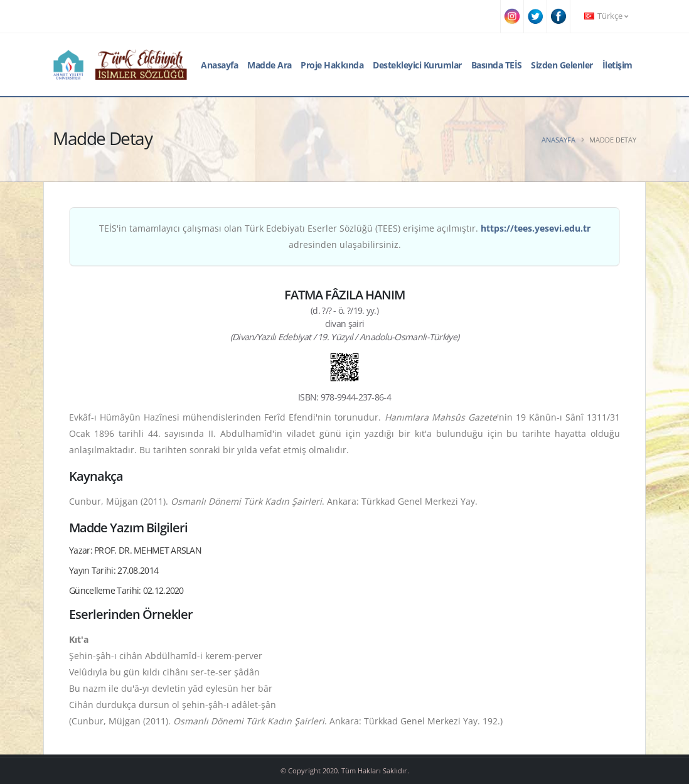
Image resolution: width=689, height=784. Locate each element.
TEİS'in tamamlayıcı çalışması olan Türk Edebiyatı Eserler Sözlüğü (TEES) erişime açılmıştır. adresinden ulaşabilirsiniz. (345, 236)
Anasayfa (219, 65)
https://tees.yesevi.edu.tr (536, 228)
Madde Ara (270, 65)
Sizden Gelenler (562, 65)
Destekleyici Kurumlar (417, 65)
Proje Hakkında (332, 65)
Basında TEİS (497, 65)
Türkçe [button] (606, 16)
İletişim (617, 65)
